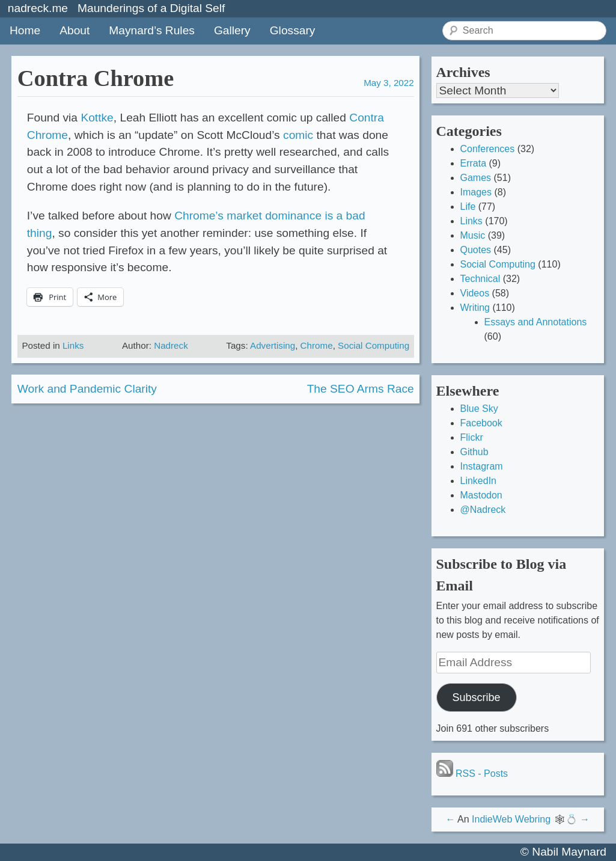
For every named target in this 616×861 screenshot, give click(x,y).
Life (468, 207)
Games (476, 178)
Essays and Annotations (536, 322)
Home (25, 30)
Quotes (476, 250)
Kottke (97, 118)
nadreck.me (38, 8)
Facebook (481, 423)
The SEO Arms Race (361, 389)
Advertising (273, 345)
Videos (475, 293)
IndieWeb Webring (511, 819)
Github (474, 452)
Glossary (293, 30)
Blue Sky (479, 409)
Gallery (232, 30)
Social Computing (374, 345)
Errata (474, 163)
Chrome (317, 345)
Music (473, 235)
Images (476, 192)
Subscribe (476, 697)
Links (73, 345)
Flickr (472, 437)
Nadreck (171, 345)
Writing (475, 308)
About (75, 30)
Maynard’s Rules (152, 30)
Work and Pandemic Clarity (87, 389)
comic (298, 135)
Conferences (488, 149)
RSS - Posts (472, 774)
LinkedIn (479, 481)
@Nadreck (483, 510)
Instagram (482, 466)
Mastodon (481, 495)
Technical (480, 279)
